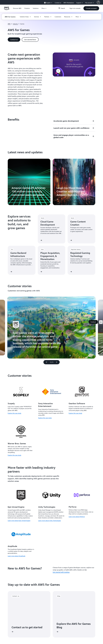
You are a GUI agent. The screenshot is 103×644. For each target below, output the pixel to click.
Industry (15, 24)
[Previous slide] (46, 362)
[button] (17, 8)
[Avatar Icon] (98, 2)
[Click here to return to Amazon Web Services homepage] (7, 9)
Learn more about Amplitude (16, 556)
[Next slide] (57, 362)
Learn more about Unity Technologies (50, 521)
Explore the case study (14, 413)
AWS (9, 24)
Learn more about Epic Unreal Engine (19, 521)
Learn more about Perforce (77, 517)
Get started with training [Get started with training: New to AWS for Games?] (61, 572)
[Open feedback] (101, 322)
